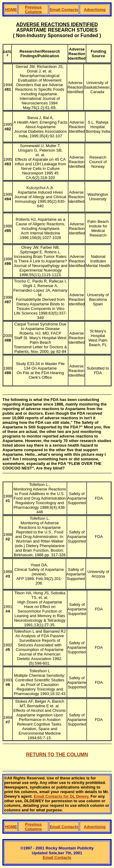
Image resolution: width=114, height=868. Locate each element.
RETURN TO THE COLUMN (57, 755)
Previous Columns (33, 9)
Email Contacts (64, 10)
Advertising (95, 10)
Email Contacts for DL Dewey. (62, 796)
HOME (11, 10)
